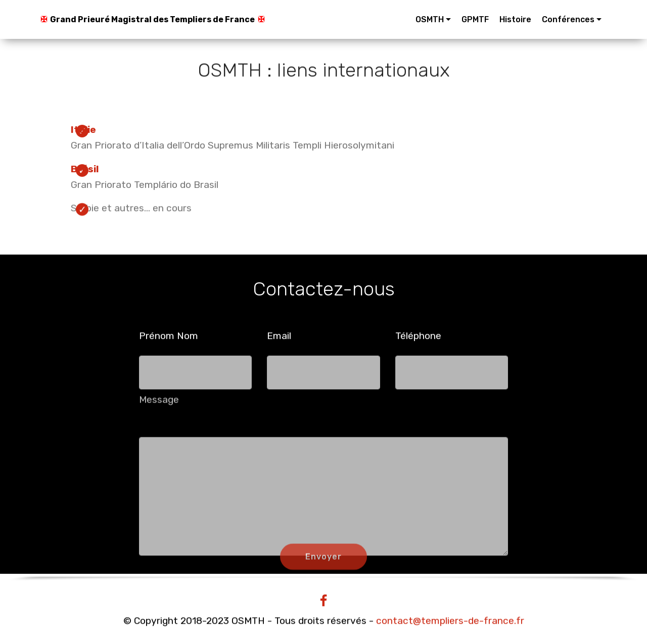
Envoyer (323, 562)
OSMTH (430, 19)
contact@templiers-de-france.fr (450, 621)
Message (159, 402)
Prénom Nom (169, 336)
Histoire (515, 19)
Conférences (568, 19)
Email (279, 336)
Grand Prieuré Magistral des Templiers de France (152, 19)
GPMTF (475, 19)
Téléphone (418, 336)
